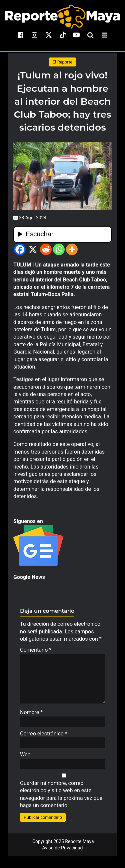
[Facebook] (20, 249)
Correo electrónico (44, 737)
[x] (49, 35)
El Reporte (62, 62)
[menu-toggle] (104, 35)
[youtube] (76, 35)
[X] (33, 249)
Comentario (36, 650)
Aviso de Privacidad (63, 851)
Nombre (31, 716)
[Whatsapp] (59, 249)
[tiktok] (63, 35)
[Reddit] (46, 249)
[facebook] (21, 35)
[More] (72, 249)
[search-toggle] (90, 35)
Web (25, 758)
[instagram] (35, 35)
